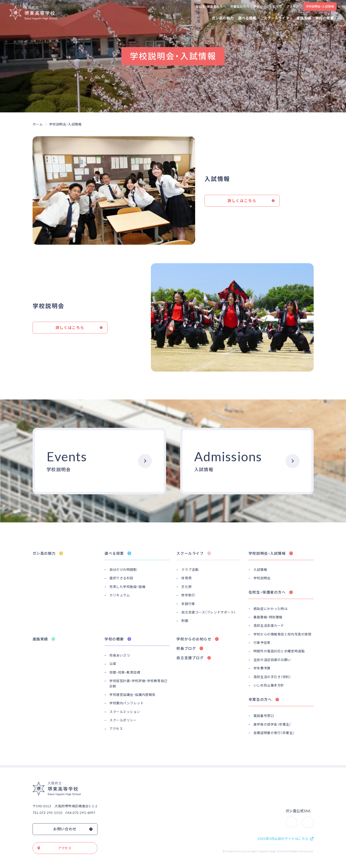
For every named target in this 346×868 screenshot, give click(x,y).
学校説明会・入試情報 (320, 6)
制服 (185, 621)
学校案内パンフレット (127, 703)
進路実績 (304, 18)
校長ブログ (186, 648)
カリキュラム (120, 595)
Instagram (297, 819)
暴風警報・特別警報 (268, 617)
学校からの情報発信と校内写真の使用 (283, 634)
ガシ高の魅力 (223, 18)
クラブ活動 (190, 570)
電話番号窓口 (264, 716)
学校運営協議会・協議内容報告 (132, 695)
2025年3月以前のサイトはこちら (283, 839)
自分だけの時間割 (123, 570)
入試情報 (260, 570)
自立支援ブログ (190, 658)
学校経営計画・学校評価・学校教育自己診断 (138, 683)
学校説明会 (262, 578)
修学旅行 (188, 595)
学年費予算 (262, 668)
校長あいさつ (120, 655)
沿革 (113, 664)
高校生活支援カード (269, 626)
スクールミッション (125, 712)
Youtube (313, 819)
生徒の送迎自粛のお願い (272, 660)
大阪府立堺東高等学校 (33, 13)
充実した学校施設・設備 (127, 587)
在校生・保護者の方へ (211, 7)
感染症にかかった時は (271, 609)
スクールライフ (276, 18)
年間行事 (188, 604)
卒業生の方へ (240, 7)
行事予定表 (262, 643)
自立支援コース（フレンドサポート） (209, 612)
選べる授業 (247, 18)
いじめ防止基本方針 (269, 685)
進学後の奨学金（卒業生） (272, 724)
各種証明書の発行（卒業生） (274, 733)
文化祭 (186, 587)
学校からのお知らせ (268, 7)
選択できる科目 (121, 578)
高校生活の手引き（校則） (272, 677)
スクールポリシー (123, 720)
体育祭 (186, 578)
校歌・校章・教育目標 (125, 672)
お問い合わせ (65, 829)
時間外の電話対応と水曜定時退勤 (279, 651)
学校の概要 (324, 18)
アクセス (293, 7)
